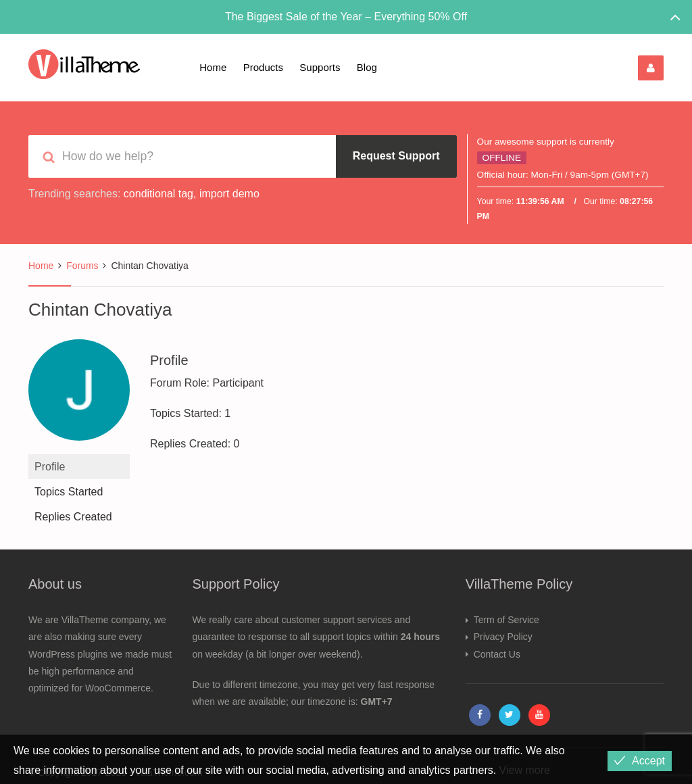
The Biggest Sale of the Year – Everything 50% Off (346, 17)
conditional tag (158, 194)
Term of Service (506, 620)
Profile (50, 467)
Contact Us (497, 654)
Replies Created (73, 517)
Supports (320, 67)
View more (525, 770)
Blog (367, 67)
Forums (82, 266)
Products (263, 67)
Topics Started (69, 492)
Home (213, 67)
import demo (229, 194)
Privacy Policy (503, 637)
